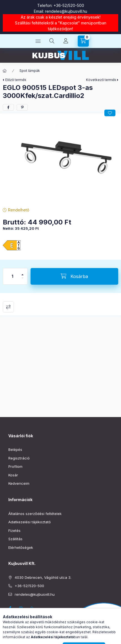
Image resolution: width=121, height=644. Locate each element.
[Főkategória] (5, 71)
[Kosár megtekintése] (83, 41)
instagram (21, 608)
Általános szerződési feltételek (35, 514)
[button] (60, 159)
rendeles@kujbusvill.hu (66, 11)
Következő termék (101, 80)
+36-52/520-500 (69, 5)
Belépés (15, 449)
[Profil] (66, 41)
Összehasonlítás (8, 307)
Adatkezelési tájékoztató (30, 522)
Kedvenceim (19, 483)
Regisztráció (19, 458)
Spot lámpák (30, 71)
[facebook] (8, 107)
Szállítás (15, 539)
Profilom (15, 466)
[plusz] (22, 272)
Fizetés (14, 531)
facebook (10, 608)
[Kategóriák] (38, 41)
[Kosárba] (74, 276)
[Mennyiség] (12, 276)
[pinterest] (22, 107)
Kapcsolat (69, 23)
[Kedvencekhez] (110, 113)
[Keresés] (52, 41)
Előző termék (16, 80)
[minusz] (22, 280)
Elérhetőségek (21, 547)
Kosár (13, 475)
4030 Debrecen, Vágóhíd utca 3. (43, 577)
